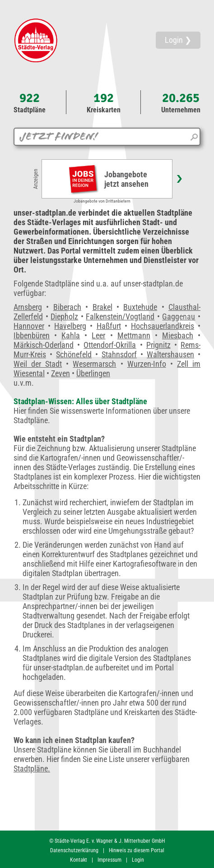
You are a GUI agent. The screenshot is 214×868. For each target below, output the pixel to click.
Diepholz (64, 316)
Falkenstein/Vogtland (120, 316)
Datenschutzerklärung (74, 850)
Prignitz (158, 345)
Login (138, 860)
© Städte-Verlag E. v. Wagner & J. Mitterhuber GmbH (107, 841)
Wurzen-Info (147, 364)
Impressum (109, 860)
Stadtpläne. (32, 769)
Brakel (102, 307)
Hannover (29, 326)
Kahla (71, 335)
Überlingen (93, 373)
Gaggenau (179, 316)
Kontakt (79, 860)
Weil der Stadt (38, 364)
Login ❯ (178, 40)
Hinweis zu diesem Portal (137, 850)
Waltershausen (170, 354)
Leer (98, 335)
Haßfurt (109, 326)
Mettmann (134, 335)
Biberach (67, 307)
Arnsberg (28, 307)
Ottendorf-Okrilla (110, 345)
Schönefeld (74, 354)
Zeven (60, 373)
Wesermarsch (94, 364)
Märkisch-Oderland (44, 345)
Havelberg (70, 326)
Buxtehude (140, 307)
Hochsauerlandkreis (163, 326)
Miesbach (178, 335)
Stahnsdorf (119, 354)
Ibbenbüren (32, 335)
